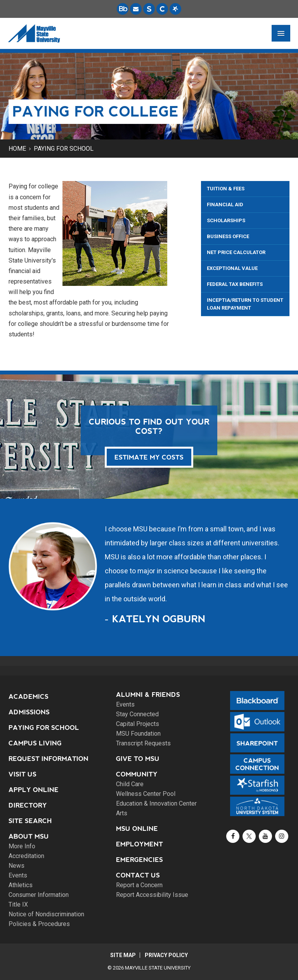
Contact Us (138, 875)
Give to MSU (138, 759)
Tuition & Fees (226, 189)
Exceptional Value (232, 268)
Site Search (30, 821)
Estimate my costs (149, 457)
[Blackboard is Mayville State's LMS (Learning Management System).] (123, 9)
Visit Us (23, 774)
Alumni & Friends (148, 695)
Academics (29, 697)
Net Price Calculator (236, 252)
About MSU (29, 836)
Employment (139, 844)
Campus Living (35, 743)
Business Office (228, 236)
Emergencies (139, 860)
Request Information (49, 759)
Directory (28, 805)
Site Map (123, 955)
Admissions (29, 712)
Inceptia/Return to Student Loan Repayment (245, 304)
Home (17, 149)
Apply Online (34, 790)
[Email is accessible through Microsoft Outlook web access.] (136, 9)
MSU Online (137, 829)
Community (137, 774)
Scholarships (226, 220)
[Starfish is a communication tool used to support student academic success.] (175, 9)
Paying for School (64, 149)
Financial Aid (225, 205)
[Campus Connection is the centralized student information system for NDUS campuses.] (162, 9)
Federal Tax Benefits (235, 284)
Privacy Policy (167, 955)
